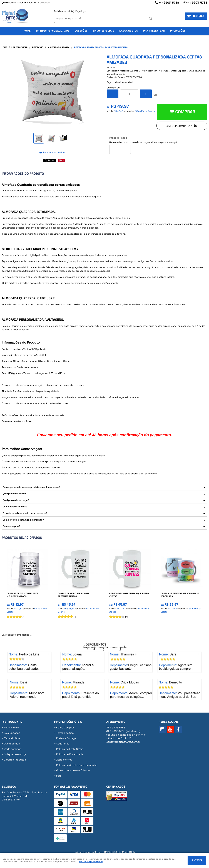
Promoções (178, 31)
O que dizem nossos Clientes (73, 770)
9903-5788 (169, 3)
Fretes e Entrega (66, 738)
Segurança (63, 744)
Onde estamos (13, 749)
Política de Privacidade (70, 754)
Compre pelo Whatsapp (179, 126)
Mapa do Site (12, 738)
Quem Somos (9, 3)
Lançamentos (129, 31)
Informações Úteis (68, 722)
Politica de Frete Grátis (70, 749)
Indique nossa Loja (15, 754)
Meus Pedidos (25, 3)
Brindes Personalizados (53, 31)
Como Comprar (65, 728)
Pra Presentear (154, 31)
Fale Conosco (42, 3)
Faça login (81, 11)
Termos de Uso (65, 733)
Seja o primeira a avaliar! (120, 82)
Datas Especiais (104, 31)
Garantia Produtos (15, 760)
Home (27, 31)
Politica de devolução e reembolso (77, 765)
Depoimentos (64, 760)
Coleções (81, 31)
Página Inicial (12, 728)
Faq (59, 776)
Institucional (12, 722)
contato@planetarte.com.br (123, 742)
